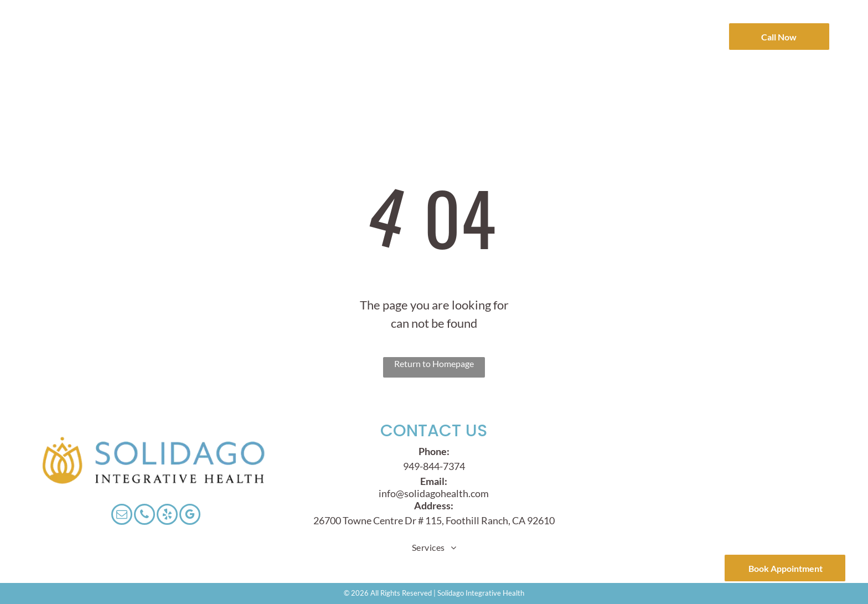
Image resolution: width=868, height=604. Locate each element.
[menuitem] (208, 24)
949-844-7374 (434, 466)
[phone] (144, 516)
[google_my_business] (190, 516)
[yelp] (167, 516)
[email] (122, 516)
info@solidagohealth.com (434, 493)
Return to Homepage (434, 363)
